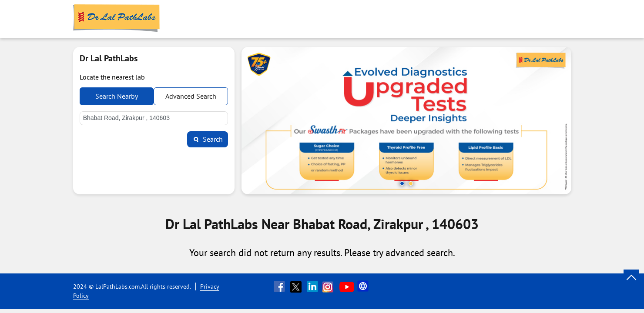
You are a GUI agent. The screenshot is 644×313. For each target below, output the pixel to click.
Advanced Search (191, 96)
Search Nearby (117, 96)
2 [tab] (411, 183)
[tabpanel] (406, 121)
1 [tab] (402, 183)
